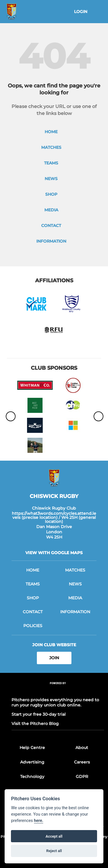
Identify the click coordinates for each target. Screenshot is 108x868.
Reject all (54, 851)
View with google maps (54, 553)
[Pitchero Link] (58, 691)
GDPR (82, 777)
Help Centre (32, 748)
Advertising (32, 762)
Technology (32, 777)
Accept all (54, 836)
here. (39, 821)
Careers (82, 762)
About (82, 748)
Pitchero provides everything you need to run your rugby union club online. (55, 702)
